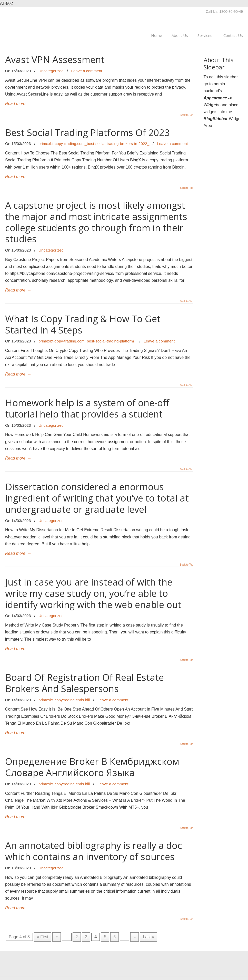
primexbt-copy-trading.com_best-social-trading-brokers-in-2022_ (94, 144)
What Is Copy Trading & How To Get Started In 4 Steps (83, 324)
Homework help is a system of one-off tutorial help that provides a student (87, 408)
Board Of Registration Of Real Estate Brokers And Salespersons (85, 683)
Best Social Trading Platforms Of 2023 (87, 132)
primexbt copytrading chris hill (64, 700)
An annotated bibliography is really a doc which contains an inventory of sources (94, 851)
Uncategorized (51, 71)
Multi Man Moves (37, 22)
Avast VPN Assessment (55, 59)
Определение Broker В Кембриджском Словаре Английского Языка (92, 767)
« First (43, 937)
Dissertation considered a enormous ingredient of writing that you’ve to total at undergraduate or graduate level (97, 498)
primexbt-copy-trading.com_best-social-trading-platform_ (87, 341)
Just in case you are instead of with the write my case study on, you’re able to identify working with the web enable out (93, 593)
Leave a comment (87, 71)
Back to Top (187, 115)
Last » (148, 937)
